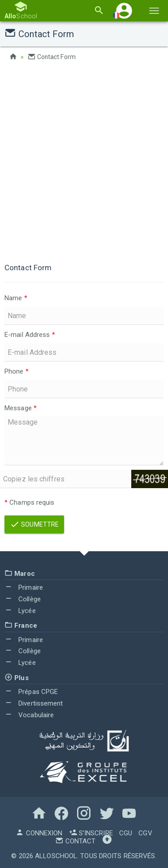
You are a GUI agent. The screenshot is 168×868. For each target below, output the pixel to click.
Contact (75, 841)
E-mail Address (30, 334)
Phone (17, 371)
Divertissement (34, 703)
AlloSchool (56, 856)
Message (21, 408)
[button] (124, 11)
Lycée (20, 610)
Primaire (24, 587)
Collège (23, 599)
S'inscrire (91, 833)
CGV (145, 833)
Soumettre (34, 524)
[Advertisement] (84, 160)
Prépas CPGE (31, 692)
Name (16, 298)
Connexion (39, 833)
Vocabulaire (29, 715)
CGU (126, 833)
